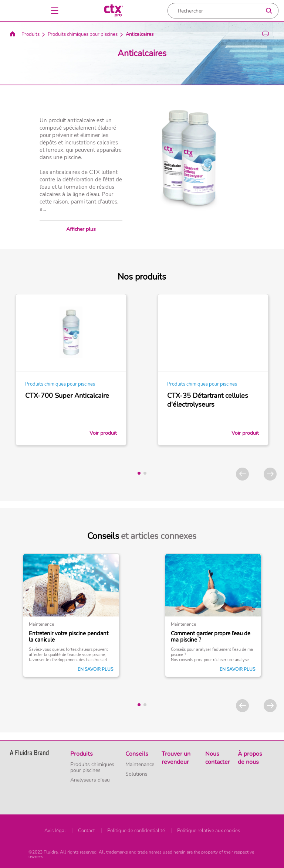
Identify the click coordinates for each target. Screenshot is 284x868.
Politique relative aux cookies (209, 831)
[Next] (270, 474)
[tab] (139, 473)
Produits (31, 34)
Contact (87, 831)
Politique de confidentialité (136, 831)
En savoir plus (95, 669)
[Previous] (242, 474)
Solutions (136, 774)
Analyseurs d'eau (90, 780)
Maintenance (140, 765)
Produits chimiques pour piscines (83, 34)
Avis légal (55, 831)
